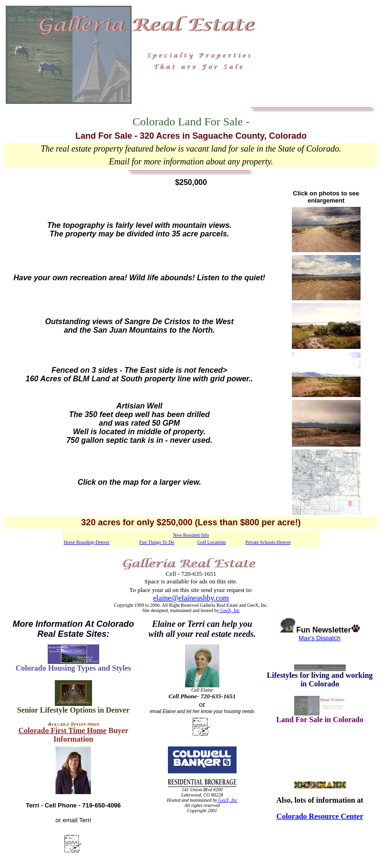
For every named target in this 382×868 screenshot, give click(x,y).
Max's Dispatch (320, 638)
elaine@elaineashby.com (191, 598)
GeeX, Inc (229, 610)
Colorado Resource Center (320, 816)
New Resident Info (191, 535)
